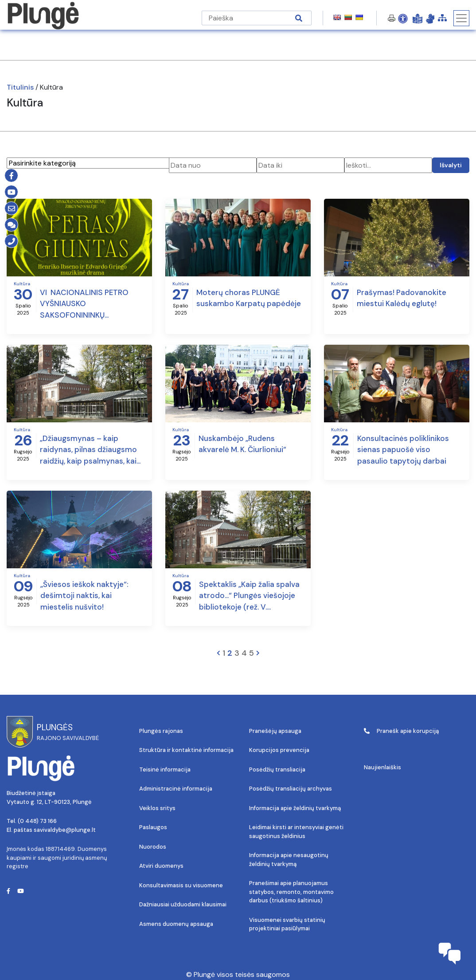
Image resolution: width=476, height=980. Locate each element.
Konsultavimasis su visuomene (181, 885)
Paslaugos (153, 827)
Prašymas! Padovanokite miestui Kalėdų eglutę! (402, 298)
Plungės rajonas (161, 731)
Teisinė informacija (165, 769)
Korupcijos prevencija (279, 750)
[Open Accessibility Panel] (403, 18)
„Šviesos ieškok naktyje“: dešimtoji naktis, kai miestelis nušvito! (84, 596)
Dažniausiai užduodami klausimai (183, 904)
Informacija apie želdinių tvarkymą (295, 808)
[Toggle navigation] (461, 18)
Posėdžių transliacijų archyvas (291, 789)
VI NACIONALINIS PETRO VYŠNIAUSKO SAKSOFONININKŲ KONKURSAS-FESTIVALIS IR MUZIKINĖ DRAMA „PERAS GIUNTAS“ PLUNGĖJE (88, 304)
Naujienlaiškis (382, 767)
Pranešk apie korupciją (401, 731)
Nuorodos (153, 847)
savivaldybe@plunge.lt (65, 830)
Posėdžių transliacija (277, 769)
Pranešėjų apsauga (275, 731)
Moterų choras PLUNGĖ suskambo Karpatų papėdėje (249, 298)
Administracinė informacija (176, 789)
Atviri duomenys (161, 866)
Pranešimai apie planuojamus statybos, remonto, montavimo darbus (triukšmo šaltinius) (291, 892)
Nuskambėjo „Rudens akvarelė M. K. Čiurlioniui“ (242, 444)
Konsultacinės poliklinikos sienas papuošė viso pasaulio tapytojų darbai (403, 450)
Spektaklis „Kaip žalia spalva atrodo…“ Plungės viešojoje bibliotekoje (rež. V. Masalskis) (249, 596)
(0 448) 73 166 (37, 821)
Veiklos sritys (157, 808)
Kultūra (22, 284)
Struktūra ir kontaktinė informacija (186, 750)
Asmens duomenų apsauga (176, 924)
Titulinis (20, 87)
